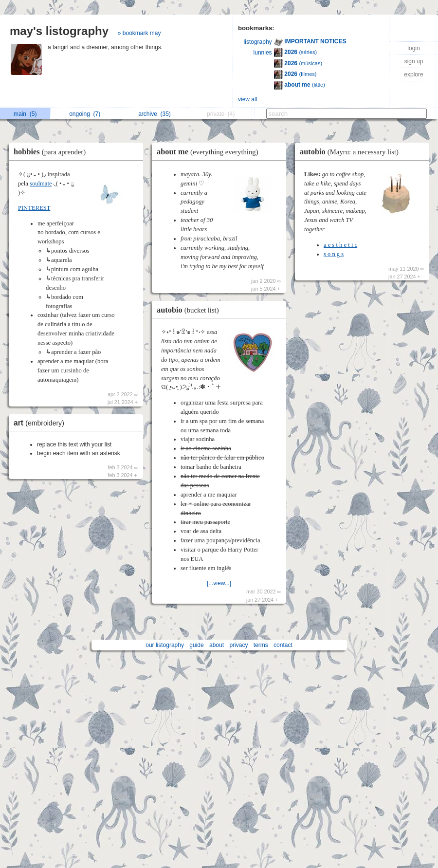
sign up (414, 61)
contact (283, 645)
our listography (165, 645)
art (41, 423)
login (413, 48)
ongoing (85, 114)
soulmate (41, 184)
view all (247, 99)
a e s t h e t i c (340, 245)
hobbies (52, 152)
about (217, 645)
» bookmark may (139, 33)
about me (210, 152)
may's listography (59, 31)
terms (261, 645)
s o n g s (334, 254)
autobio (190, 310)
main (25, 114)
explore (413, 74)
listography (258, 42)
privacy (238, 645)
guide (196, 645)
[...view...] (219, 583)
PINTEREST (34, 208)
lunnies (263, 53)
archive (155, 114)
